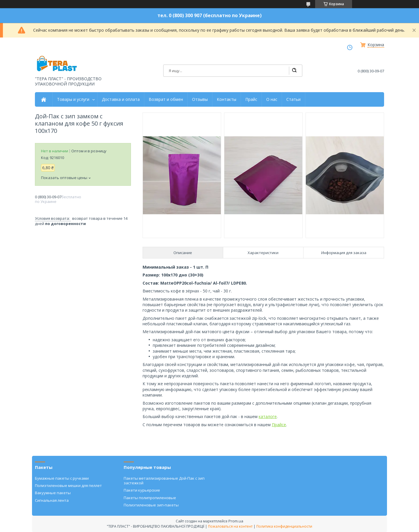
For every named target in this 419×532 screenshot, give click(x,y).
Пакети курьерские (142, 490)
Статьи (293, 99)
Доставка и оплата (121, 99)
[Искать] (294, 71)
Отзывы (200, 99)
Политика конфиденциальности (284, 526)
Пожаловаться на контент (230, 526)
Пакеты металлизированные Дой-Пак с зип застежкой (164, 481)
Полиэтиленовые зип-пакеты (151, 505)
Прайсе (279, 425)
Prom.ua (236, 521)
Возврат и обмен (166, 99)
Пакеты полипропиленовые (150, 498)
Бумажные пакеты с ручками (62, 478)
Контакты (227, 99)
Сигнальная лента (52, 500)
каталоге (268, 416)
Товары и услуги (73, 99)
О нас (272, 99)
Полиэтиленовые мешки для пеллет (68, 485)
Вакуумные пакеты (53, 493)
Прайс (251, 99)
